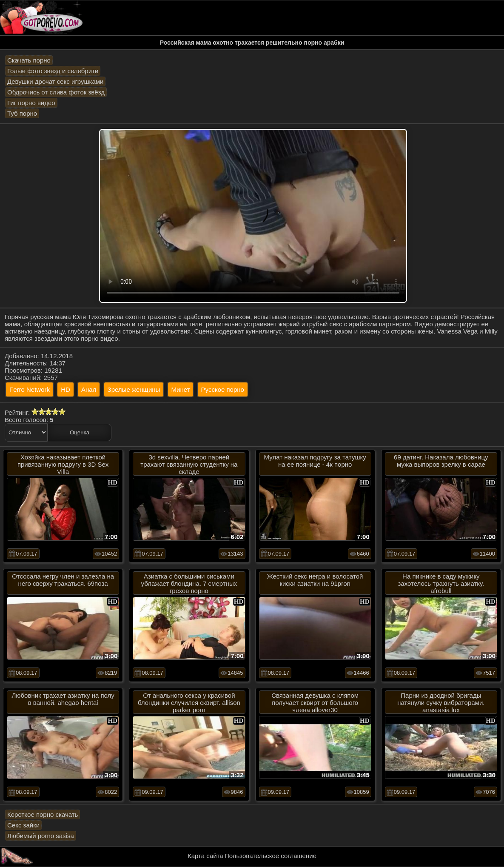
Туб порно (22, 113)
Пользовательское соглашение (271, 856)
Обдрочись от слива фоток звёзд (56, 92)
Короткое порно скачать (43, 814)
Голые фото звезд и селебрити (53, 71)
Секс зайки (23, 825)
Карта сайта (205, 856)
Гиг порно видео (31, 103)
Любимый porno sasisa (41, 836)
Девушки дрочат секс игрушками (55, 81)
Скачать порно (29, 60)
